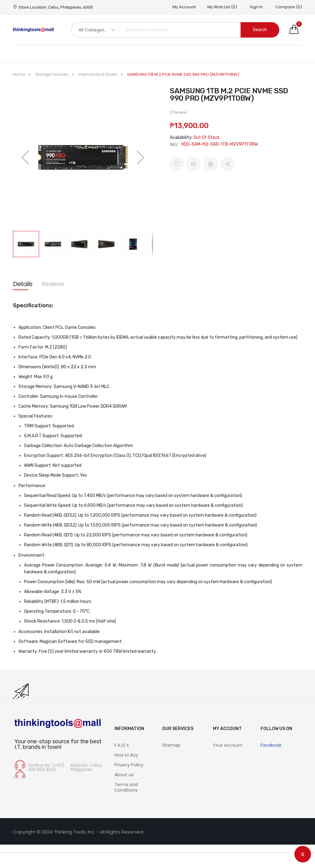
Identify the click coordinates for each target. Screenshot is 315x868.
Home (20, 74)
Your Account (228, 745)
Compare (289, 7)
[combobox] (175, 30)
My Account (181, 7)
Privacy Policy (129, 765)
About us (124, 775)
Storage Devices (52, 74)
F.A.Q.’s (122, 745)
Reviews (53, 284)
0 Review (178, 112)
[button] (25, 157)
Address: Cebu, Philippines (86, 767)
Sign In (255, 7)
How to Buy (126, 755)
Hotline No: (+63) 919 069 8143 (47, 767)
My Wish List (220, 7)
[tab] (23, 284)
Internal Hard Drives (98, 74)
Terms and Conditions (126, 787)
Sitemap (171, 745)
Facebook (271, 745)
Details (23, 284)
